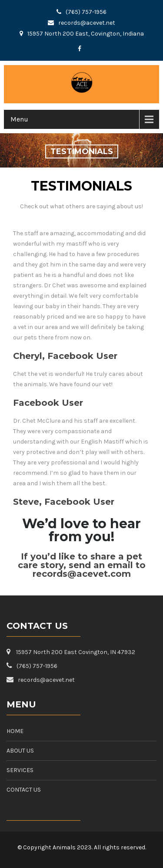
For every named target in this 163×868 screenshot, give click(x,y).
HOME (15, 731)
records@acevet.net (87, 23)
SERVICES (20, 770)
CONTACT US (24, 790)
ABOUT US (20, 751)
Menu (19, 119)
